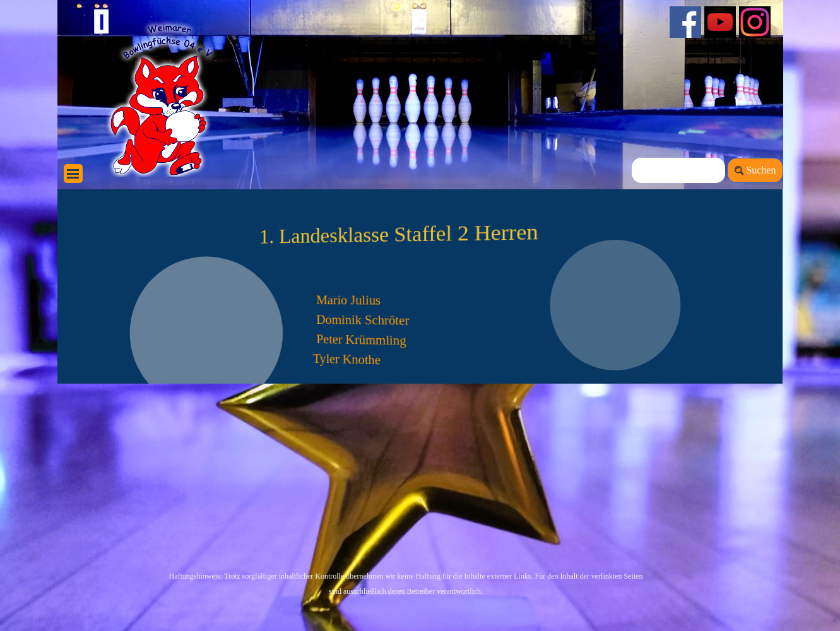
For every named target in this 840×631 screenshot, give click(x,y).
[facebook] (685, 22)
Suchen (761, 170)
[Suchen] (679, 170)
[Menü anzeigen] (73, 174)
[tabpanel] (354, 583)
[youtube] (720, 22)
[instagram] (755, 22)
